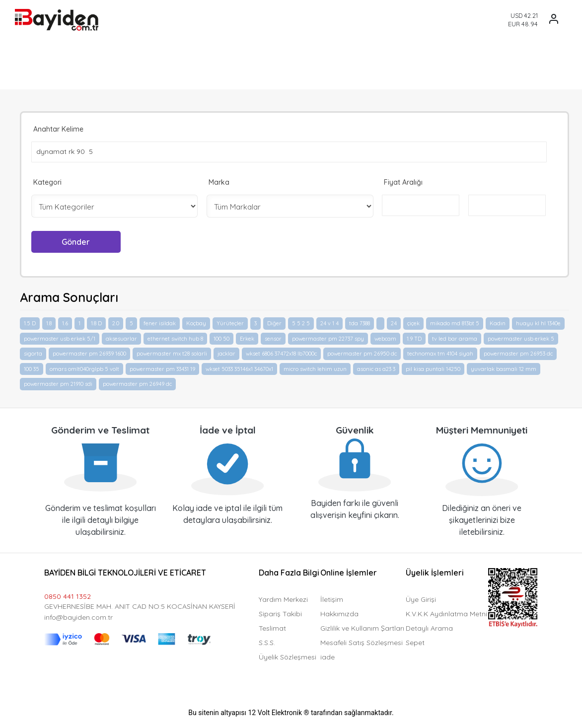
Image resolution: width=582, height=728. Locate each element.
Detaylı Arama (429, 626)
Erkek (247, 337)
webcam (385, 337)
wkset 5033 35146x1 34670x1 (239, 367)
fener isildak (160, 322)
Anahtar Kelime (58, 129)
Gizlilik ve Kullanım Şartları (362, 626)
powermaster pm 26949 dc (137, 382)
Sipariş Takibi (280, 612)
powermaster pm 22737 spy (328, 337)
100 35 (32, 367)
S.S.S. (267, 641)
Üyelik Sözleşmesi (288, 655)
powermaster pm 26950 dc (362, 352)
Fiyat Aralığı (403, 182)
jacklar (226, 352)
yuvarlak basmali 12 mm (504, 367)
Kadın (498, 322)
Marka (219, 182)
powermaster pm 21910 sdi (58, 382)
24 (394, 322)
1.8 (49, 322)
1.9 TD (414, 337)
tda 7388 (360, 322)
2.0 (116, 322)
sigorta (33, 352)
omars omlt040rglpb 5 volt (84, 367)
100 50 (221, 337)
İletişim (332, 597)
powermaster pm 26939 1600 (89, 352)
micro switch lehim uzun (315, 367)
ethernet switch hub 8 (175, 337)
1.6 (65, 322)
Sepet (415, 641)
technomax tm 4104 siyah (440, 352)
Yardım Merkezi (283, 597)
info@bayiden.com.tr (78, 615)
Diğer (274, 322)
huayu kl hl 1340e (538, 322)
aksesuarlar (121, 337)
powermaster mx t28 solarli (172, 352)
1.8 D (96, 322)
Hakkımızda (339, 612)
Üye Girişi (421, 597)
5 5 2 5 (301, 322)
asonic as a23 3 (376, 367)
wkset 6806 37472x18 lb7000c (281, 352)
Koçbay (196, 322)
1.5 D (30, 322)
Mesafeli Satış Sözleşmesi (362, 641)
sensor (273, 337)
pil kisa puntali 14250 (433, 367)
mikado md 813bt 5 (455, 322)
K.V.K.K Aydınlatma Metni (446, 612)
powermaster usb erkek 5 (521, 337)
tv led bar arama (455, 337)
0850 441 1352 (68, 594)
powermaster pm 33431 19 (162, 367)
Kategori (47, 182)
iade (327, 655)
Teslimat (272, 626)
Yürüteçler (230, 322)
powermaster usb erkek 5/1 (60, 337)
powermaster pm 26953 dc (518, 352)
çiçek (413, 322)
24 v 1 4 (329, 322)
